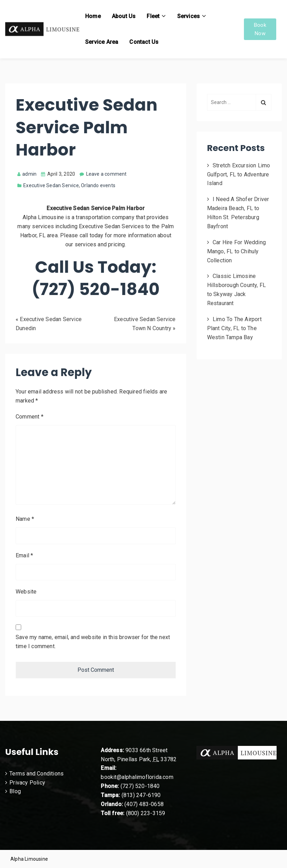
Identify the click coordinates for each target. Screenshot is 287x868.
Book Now (260, 29)
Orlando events (98, 185)
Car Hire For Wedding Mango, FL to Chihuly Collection (236, 251)
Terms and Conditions (36, 774)
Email (24, 555)
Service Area (102, 42)
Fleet (153, 16)
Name (25, 519)
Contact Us (144, 42)
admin (27, 174)
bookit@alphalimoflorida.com (137, 777)
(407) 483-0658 (144, 804)
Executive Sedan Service (51, 185)
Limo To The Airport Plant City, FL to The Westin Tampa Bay (234, 328)
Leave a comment (106, 174)
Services (189, 16)
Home (93, 16)
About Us (124, 16)
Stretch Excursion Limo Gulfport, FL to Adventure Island (239, 174)
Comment (30, 417)
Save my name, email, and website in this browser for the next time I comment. (93, 642)
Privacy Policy (27, 783)
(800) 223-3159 (146, 813)
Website (26, 592)
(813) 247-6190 (141, 795)
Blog (15, 791)
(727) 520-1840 (140, 786)
